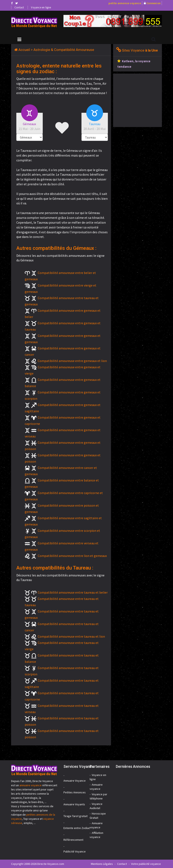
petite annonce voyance (125, 3)
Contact (19, 7)
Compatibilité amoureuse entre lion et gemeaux (72, 556)
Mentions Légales (102, 864)
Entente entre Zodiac (77, 828)
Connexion (154, 3)
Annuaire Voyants (74, 804)
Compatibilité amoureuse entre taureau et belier (73, 592)
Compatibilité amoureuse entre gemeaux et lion (72, 361)
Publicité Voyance (75, 851)
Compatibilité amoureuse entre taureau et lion (71, 636)
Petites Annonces (75, 792)
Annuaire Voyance (75, 781)
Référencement (73, 840)
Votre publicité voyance (146, 864)
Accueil (24, 50)
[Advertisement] (143, 100)
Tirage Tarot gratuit (76, 816)
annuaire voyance (30, 785)
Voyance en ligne (41, 7)
